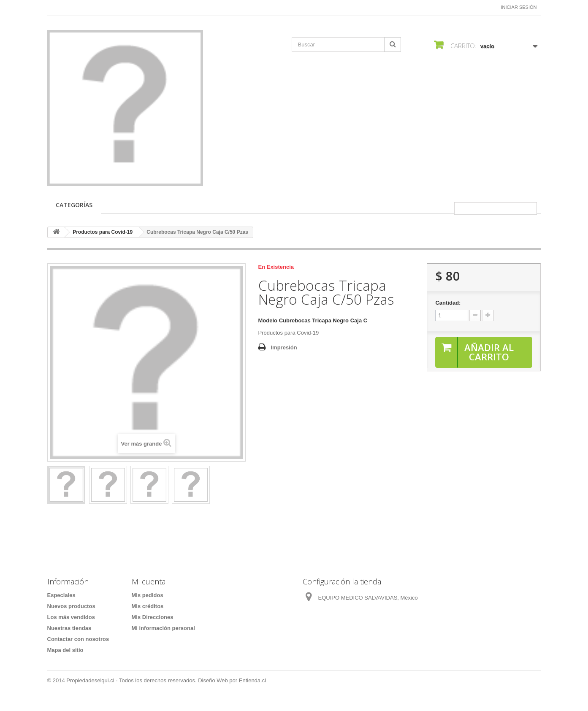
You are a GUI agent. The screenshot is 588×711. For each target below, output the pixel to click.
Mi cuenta (149, 581)
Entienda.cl (252, 680)
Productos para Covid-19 (103, 232)
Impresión (284, 347)
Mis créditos (148, 606)
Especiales (61, 595)
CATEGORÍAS (74, 205)
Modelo (268, 320)
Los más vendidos (71, 617)
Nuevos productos (71, 606)
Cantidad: (448, 303)
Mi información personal (163, 628)
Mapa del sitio (65, 650)
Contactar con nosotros (78, 639)
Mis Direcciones (153, 617)
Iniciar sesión (519, 7)
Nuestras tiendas (69, 628)
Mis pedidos (148, 595)
